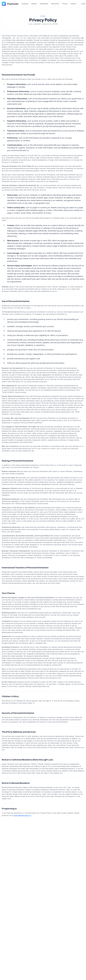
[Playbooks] (10, 4)
